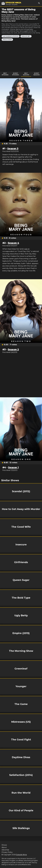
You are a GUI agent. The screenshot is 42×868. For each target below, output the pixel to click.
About (4, 847)
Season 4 (13, 243)
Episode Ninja (21, 855)
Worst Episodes (16, 74)
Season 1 (13, 467)
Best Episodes (5, 74)
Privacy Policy (7, 852)
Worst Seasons (37, 74)
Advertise (5, 850)
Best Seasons (26, 74)
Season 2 (13, 349)
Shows (4, 845)
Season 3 (13, 149)
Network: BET (26, 36)
